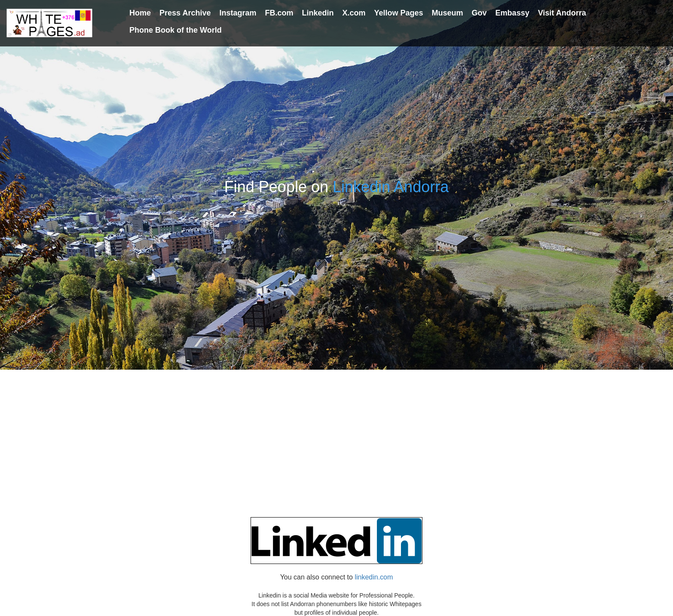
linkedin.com (374, 577)
